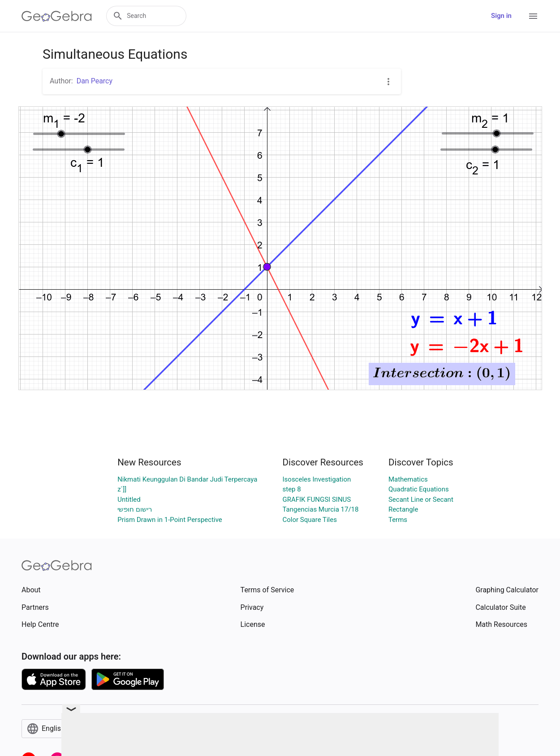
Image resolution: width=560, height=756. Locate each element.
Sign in (501, 16)
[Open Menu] (533, 16)
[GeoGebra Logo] (57, 16)
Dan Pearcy (95, 81)
